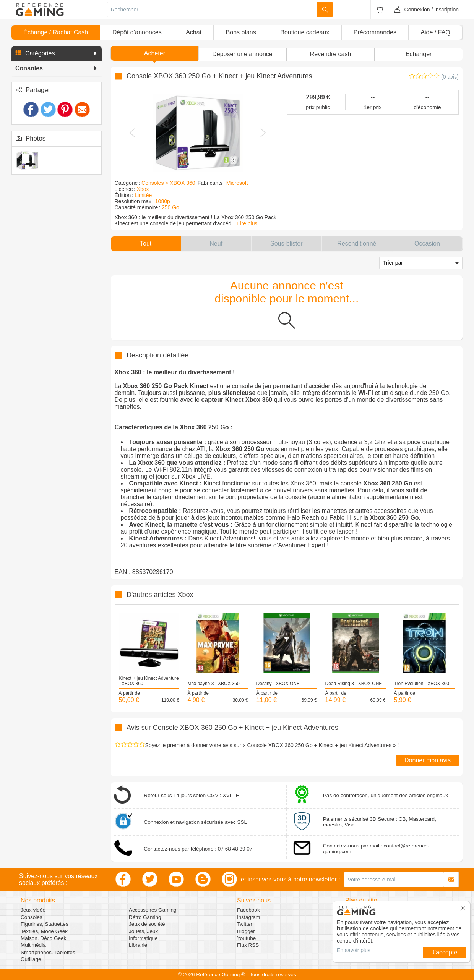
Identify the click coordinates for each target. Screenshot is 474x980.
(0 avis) (450, 77)
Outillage (31, 959)
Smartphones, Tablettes (48, 952)
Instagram (248, 917)
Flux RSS (248, 945)
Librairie (138, 945)
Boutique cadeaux (305, 32)
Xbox (143, 189)
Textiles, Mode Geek (44, 931)
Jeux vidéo (33, 910)
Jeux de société (147, 924)
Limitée (143, 195)
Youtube (246, 938)
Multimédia (33, 945)
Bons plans (241, 32)
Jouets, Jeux (143, 931)
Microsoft (237, 183)
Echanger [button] (419, 54)
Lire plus (248, 223)
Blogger (246, 931)
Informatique (143, 938)
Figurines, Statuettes (45, 924)
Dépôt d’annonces (137, 32)
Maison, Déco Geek (43, 938)
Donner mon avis (428, 760)
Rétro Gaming (145, 917)
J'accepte (444, 952)
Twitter (245, 924)
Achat (194, 32)
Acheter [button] (155, 53)
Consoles (32, 917)
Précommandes (375, 32)
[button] (57, 53)
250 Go (170, 207)
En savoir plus (354, 950)
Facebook (248, 910)
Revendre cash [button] (331, 54)
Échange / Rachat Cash (56, 32)
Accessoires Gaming (153, 910)
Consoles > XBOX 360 (168, 183)
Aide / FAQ (435, 32)
